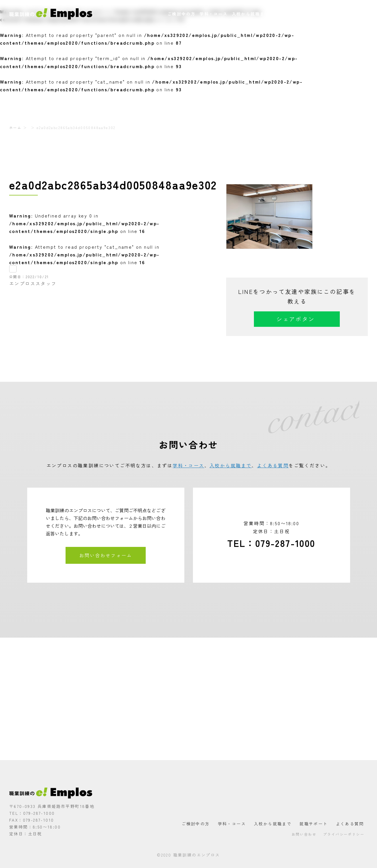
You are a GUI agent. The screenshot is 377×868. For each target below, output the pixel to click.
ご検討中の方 (181, 14)
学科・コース (214, 14)
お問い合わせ (352, 14)
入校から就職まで (251, 14)
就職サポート (287, 14)
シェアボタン (295, 319)
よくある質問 (319, 14)
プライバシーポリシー (344, 834)
